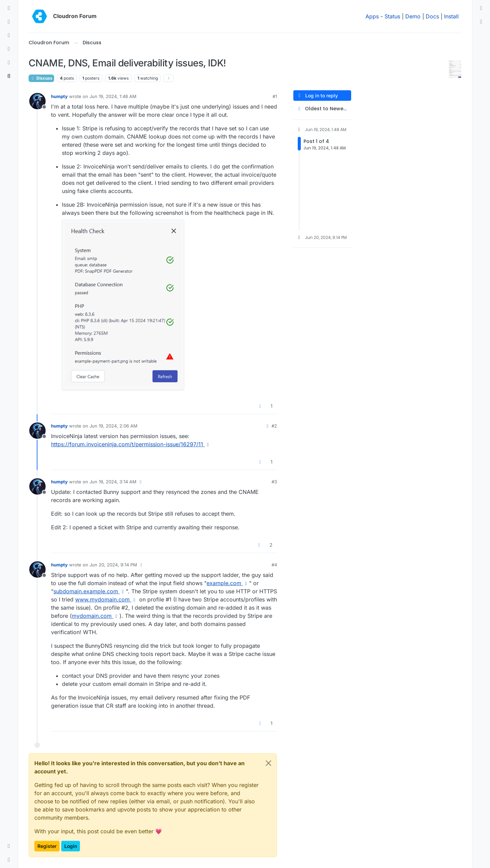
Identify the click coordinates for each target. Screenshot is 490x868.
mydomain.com (96, 616)
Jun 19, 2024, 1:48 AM (113, 96)
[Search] (9, 76)
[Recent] (9, 22)
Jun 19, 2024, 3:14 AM (113, 482)
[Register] (481, 22)
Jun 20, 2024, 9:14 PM (113, 565)
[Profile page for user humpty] (37, 101)
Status (392, 16)
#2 (274, 426)
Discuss (41, 78)
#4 (274, 565)
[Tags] (9, 35)
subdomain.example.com (90, 591)
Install (451, 16)
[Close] (268, 763)
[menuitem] (481, 8)
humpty (59, 96)
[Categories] (9, 8)
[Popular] (9, 49)
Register (47, 846)
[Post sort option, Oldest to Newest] (322, 109)
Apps (372, 16)
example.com (228, 583)
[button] (9, 846)
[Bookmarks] (9, 63)
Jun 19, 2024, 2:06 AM (113, 426)
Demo (413, 16)
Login (71, 846)
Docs (432, 16)
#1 (275, 96)
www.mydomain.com (106, 599)
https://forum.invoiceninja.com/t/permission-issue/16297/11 (131, 444)
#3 (274, 482)
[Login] (481, 8)
